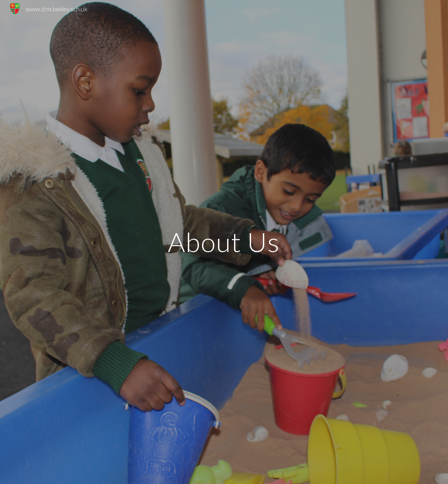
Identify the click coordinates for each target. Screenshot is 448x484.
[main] (224, 242)
